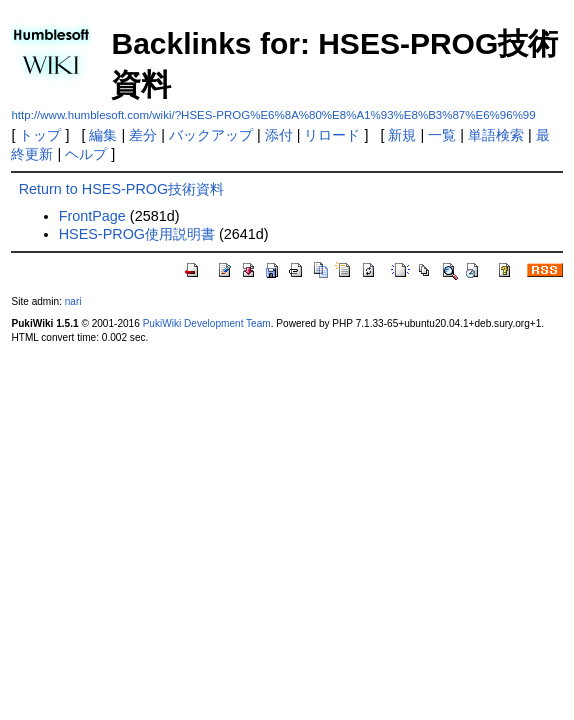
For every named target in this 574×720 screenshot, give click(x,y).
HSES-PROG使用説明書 (137, 234)
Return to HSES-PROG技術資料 (122, 189)
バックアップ (211, 135)
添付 (279, 135)
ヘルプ (86, 154)
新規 (402, 135)
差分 (143, 135)
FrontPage (92, 216)
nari (73, 301)
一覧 (442, 135)
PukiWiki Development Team (207, 323)
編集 (103, 135)
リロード (332, 135)
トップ (40, 135)
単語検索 (496, 135)
